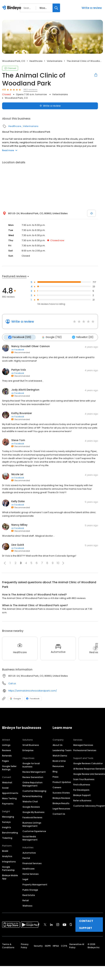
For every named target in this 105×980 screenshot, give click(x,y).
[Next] (95, 648)
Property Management (35, 885)
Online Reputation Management (32, 784)
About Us (58, 745)
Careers (57, 787)
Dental (26, 858)
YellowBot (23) (83, 337)
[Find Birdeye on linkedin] (51, 925)
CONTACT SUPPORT (86, 924)
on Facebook (18, 350)
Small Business (31, 745)
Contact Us (59, 814)
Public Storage (30, 890)
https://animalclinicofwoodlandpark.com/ (33, 691)
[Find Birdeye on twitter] (45, 925)
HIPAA (56, 946)
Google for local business (31, 765)
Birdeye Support (82, 795)
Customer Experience (34, 831)
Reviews (7, 750)
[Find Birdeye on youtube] (64, 925)
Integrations (9, 862)
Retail (26, 900)
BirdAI (5, 851)
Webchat (7, 782)
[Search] (56, 8)
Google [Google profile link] (15, 699)
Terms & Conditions (8, 946)
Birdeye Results (61, 803)
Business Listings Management (32, 824)
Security (38, 946)
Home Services (31, 874)
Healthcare (36, 61)
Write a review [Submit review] (50, 106)
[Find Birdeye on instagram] (58, 925)
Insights (7, 827)
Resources (58, 766)
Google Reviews (31, 807)
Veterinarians (55, 61)
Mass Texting (9, 798)
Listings (6, 745)
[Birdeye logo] (12, 8)
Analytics (7, 856)
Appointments (10, 793)
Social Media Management (30, 838)
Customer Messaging (34, 791)
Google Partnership (8, 868)
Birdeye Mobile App (10, 877)
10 (58, 563)
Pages (5, 761)
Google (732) (52, 337)
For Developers (81, 790)
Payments (8, 804)
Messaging (8, 817)
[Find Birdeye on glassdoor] (71, 925)
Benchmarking (10, 833)
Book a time (59, 761)
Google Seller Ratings (9, 768)
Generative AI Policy (77, 946)
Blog (55, 772)
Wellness (27, 906)
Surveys (6, 822)
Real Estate (29, 895)
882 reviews (30, 90)
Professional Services (85, 750)
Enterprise (28, 750)
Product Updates (62, 782)
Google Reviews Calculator (88, 763)
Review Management (34, 772)
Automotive (29, 853)
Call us (12, 683)
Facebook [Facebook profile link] (33, 699)
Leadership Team (62, 750)
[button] (5, 563)
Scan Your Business (84, 779)
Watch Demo (60, 756)
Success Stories (61, 793)
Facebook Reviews (32, 817)
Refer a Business (82, 801)
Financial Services (32, 863)
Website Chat (30, 802)
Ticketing (7, 838)
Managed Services (83, 745)
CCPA (64, 946)
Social (5, 788)
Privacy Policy (25, 946)
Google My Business (33, 812)
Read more (10, 150)
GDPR (48, 946)
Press (56, 777)
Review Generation (33, 777)
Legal (25, 879)
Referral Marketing (32, 796)
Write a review (92, 8)
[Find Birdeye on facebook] (39, 925)
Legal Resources (61, 809)
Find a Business (82, 785)
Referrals (7, 756)
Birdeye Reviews (61, 798)
